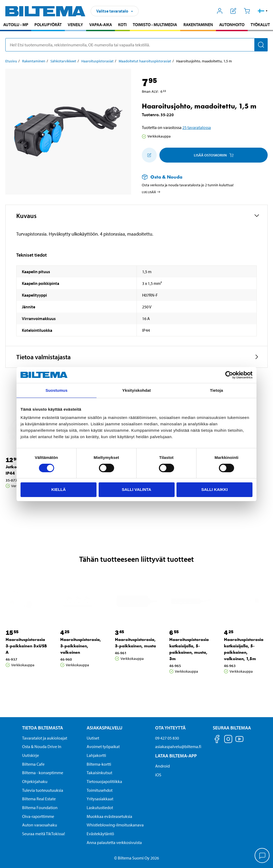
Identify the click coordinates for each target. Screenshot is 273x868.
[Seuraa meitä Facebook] (217, 740)
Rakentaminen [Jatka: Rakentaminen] (34, 61)
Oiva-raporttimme (38, 816)
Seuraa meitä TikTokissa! (44, 834)
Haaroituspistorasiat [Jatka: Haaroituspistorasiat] (97, 61)
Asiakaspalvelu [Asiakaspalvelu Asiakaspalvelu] (105, 728)
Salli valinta (136, 489)
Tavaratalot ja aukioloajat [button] (45, 738)
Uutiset (93, 738)
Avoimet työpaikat (103, 746)
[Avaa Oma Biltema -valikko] (220, 11)
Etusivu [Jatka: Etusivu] (11, 61)
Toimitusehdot (100, 790)
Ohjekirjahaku (35, 781)
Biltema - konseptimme (43, 773)
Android (162, 766)
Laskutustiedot (100, 808)
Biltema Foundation (40, 808)
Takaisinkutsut (99, 773)
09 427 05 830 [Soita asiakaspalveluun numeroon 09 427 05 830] (167, 738)
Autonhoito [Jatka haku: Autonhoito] (232, 25)
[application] (262, 856)
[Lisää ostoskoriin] (149, 155)
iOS (158, 775)
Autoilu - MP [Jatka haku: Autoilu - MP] (16, 25)
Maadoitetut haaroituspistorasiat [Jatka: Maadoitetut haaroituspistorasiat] (145, 61)
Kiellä (58, 489)
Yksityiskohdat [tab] (136, 390)
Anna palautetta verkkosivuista (114, 842)
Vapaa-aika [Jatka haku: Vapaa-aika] (101, 25)
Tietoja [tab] (217, 390)
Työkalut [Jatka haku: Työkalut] (260, 25)
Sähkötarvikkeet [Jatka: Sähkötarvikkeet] (63, 61)
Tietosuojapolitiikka (104, 781)
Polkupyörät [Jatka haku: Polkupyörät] (48, 25)
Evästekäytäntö (100, 834)
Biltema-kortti (99, 764)
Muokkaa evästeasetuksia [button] (109, 816)
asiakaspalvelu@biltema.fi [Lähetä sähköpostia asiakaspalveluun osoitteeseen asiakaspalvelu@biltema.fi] (178, 746)
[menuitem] (16, 25)
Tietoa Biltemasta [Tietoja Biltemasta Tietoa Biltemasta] (43, 728)
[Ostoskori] (247, 11)
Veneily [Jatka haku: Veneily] (75, 25)
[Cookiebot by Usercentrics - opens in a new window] (229, 375)
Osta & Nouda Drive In (42, 746)
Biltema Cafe (33, 764)
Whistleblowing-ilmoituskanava (115, 825)
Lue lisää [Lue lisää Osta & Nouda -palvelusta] (151, 192)
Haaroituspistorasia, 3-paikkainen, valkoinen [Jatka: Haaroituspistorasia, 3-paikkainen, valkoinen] (81, 646)
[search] (136, 45)
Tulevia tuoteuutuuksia (43, 790)
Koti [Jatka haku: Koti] (122, 25)
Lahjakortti (96, 755)
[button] (263, 11)
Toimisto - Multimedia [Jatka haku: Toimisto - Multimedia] (155, 25)
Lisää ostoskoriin (214, 155)
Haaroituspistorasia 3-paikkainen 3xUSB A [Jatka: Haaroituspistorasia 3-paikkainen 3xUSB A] (26, 646)
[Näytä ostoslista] (233, 11)
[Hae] (261, 45)
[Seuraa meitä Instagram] (228, 740)
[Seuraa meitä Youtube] (239, 742)
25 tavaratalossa (197, 127)
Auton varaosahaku (40, 825)
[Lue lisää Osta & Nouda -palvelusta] (199, 177)
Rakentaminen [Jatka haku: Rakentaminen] (198, 25)
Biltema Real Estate (39, 799)
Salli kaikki (214, 489)
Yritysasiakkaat (100, 799)
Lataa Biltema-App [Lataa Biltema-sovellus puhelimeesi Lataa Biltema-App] (176, 756)
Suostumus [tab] (57, 390)
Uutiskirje (31, 755)
